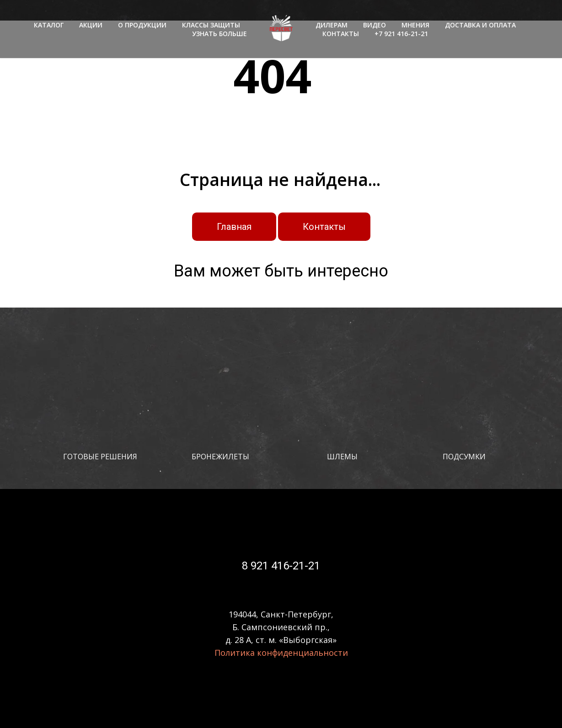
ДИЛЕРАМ (332, 25)
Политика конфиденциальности (281, 653)
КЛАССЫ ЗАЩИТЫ (211, 25)
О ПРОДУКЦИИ (142, 25)
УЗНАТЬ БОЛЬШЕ (219, 34)
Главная (234, 227)
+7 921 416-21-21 (401, 34)
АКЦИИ (91, 25)
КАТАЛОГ (49, 25)
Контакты (324, 227)
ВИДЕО (375, 25)
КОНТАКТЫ (341, 34)
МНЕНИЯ (415, 25)
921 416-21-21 (284, 566)
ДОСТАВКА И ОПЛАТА (480, 25)
